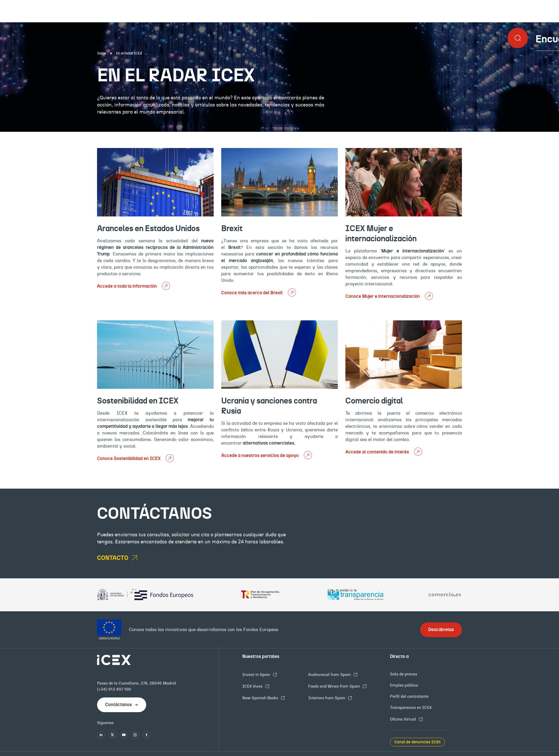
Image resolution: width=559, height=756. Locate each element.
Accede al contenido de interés (378, 452)
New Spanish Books (261, 698)
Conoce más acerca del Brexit (253, 293)
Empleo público (404, 685)
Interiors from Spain (327, 698)
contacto (113, 558)
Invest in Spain (257, 675)
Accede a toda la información (127, 286)
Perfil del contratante (409, 696)
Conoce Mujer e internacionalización (383, 297)
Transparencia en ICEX (411, 708)
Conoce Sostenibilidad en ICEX (129, 459)
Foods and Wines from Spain (334, 686)
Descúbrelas (441, 630)
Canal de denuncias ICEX (417, 742)
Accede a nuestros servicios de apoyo (260, 456)
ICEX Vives (253, 686)
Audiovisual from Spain (330, 675)
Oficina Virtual (404, 719)
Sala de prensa (404, 674)
